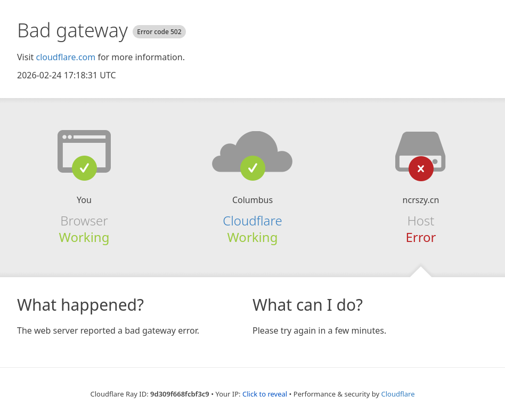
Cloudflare (252, 220)
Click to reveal (265, 394)
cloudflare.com (66, 57)
